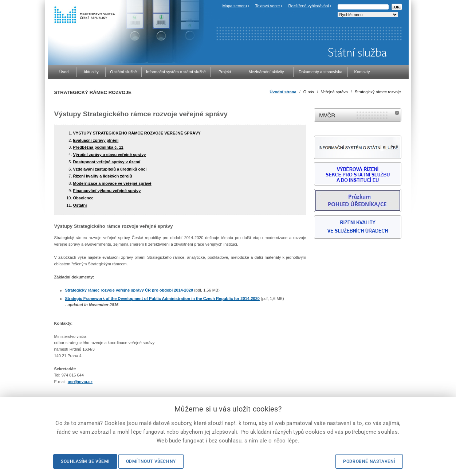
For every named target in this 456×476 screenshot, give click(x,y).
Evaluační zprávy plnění (96, 140)
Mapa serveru (234, 6)
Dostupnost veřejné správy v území (107, 162)
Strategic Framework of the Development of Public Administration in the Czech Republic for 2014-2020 (162, 299)
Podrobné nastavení (369, 461)
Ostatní (80, 205)
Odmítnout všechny (151, 461)
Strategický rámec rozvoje (378, 92)
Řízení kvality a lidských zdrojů (103, 176)
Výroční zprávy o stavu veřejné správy (110, 155)
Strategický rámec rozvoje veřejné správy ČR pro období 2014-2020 (129, 290)
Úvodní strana (283, 92)
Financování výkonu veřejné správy (107, 191)
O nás (309, 92)
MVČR (358, 115)
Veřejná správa (334, 92)
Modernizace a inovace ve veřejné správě (112, 183)
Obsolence (83, 198)
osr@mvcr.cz (80, 382)
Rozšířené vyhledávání (309, 6)
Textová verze (268, 6)
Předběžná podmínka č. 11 (98, 147)
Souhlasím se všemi (85, 461)
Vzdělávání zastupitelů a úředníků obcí (110, 169)
